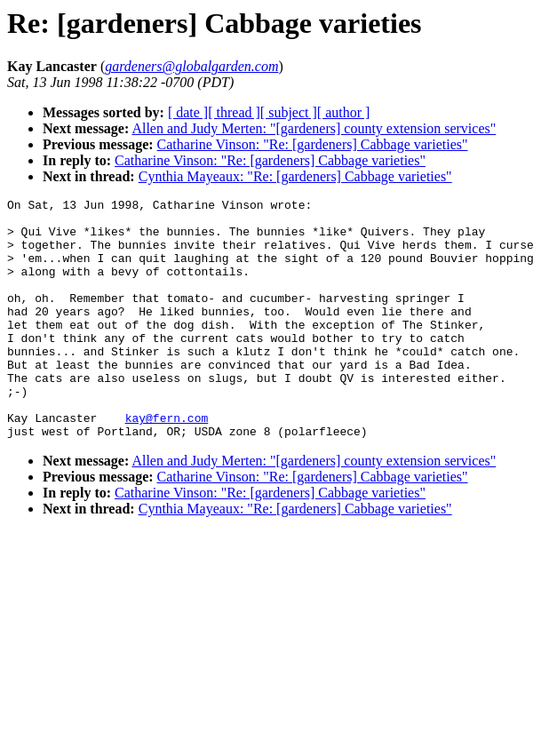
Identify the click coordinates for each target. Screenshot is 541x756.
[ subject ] (289, 112)
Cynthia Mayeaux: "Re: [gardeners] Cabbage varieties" (295, 176)
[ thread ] (234, 112)
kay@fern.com (167, 463)
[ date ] (188, 112)
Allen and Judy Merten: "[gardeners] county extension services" (314, 128)
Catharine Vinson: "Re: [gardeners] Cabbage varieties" (313, 144)
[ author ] (344, 112)
